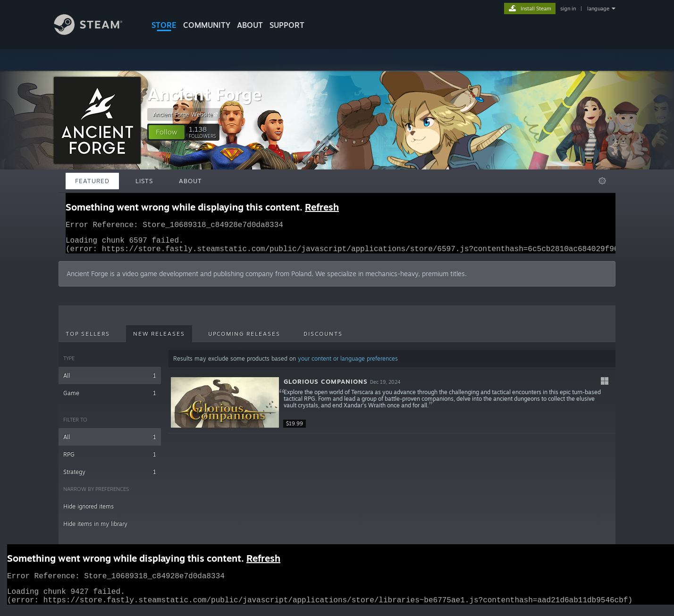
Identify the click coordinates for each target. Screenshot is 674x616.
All (110, 381)
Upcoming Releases (244, 339)
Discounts (323, 339)
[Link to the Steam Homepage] (95, 32)
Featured (92, 181)
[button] (167, 132)
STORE (164, 25)
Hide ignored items (88, 512)
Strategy (110, 477)
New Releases (159, 339)
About (250, 25)
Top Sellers (88, 339)
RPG (110, 460)
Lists (144, 181)
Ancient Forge (205, 94)
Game (110, 399)
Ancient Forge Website (187, 114)
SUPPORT (287, 25)
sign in (568, 8)
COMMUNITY (207, 25)
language (598, 8)
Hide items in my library (95, 529)
